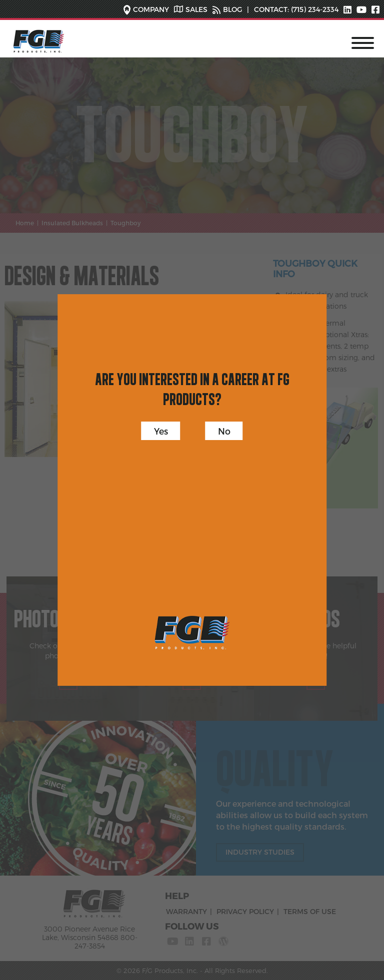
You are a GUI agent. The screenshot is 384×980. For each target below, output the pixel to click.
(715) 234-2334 (314, 9)
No (224, 431)
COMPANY (151, 9)
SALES (196, 9)
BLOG (232, 9)
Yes (161, 431)
